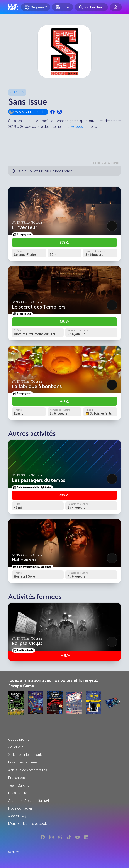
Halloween (24, 560)
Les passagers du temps (38, 480)
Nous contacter (20, 808)
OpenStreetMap (111, 163)
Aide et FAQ (17, 816)
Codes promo (19, 739)
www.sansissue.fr (27, 112)
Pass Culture (18, 793)
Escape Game (13, 7)
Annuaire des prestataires (28, 770)
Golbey (18, 92)
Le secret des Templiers (39, 307)
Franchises (17, 778)
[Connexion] (116, 7)
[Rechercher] (91, 7)
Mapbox (97, 163)
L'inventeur (24, 228)
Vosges (77, 127)
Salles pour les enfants (25, 755)
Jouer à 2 (16, 747)
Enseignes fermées (23, 762)
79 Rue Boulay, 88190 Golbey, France (44, 171)
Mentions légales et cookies (30, 824)
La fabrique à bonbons (37, 387)
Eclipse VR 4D (27, 644)
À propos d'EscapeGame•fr (29, 801)
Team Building (19, 785)
